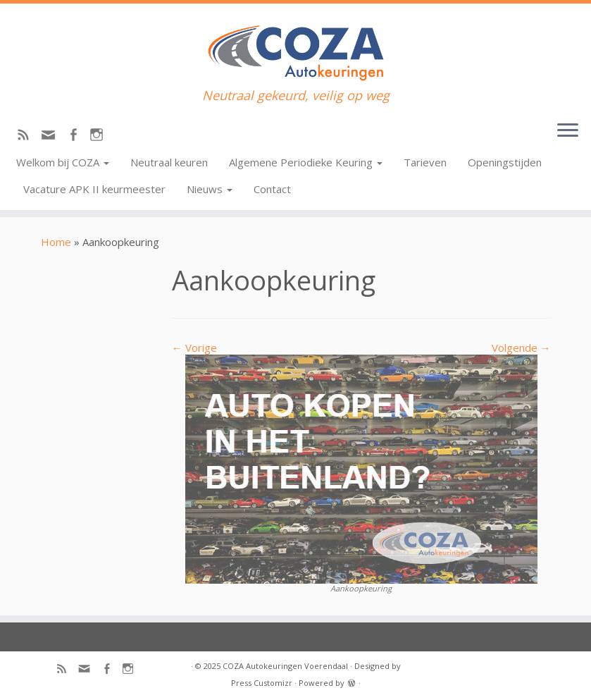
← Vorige (194, 348)
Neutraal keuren (169, 162)
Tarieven (425, 162)
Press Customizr (262, 683)
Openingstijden (505, 162)
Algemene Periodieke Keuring (306, 162)
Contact (272, 189)
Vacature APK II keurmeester (94, 189)
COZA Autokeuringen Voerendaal (285, 666)
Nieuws (210, 189)
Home (56, 242)
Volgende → (521, 348)
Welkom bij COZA (63, 162)
